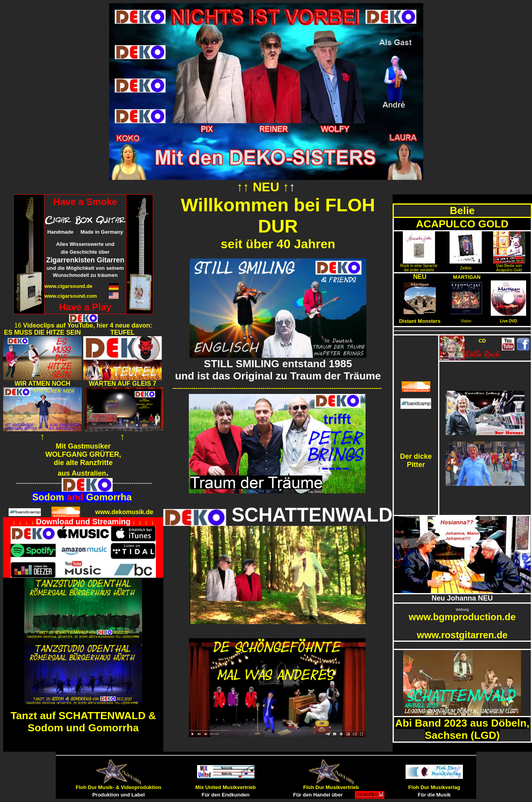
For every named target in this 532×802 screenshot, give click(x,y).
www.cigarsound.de (68, 286)
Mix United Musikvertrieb (226, 787)
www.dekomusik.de (124, 512)
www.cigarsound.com (71, 296)
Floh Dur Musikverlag (434, 787)
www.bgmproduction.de (462, 617)
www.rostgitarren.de (462, 635)
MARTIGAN (467, 277)
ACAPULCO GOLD (462, 224)
